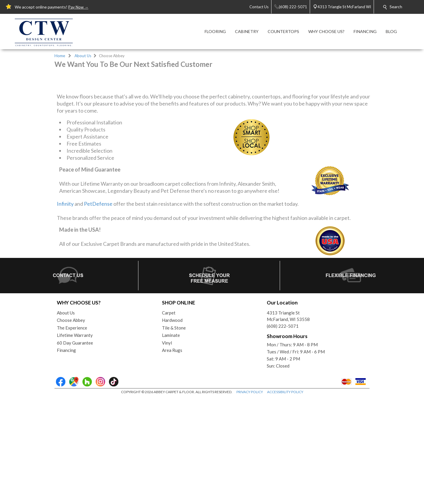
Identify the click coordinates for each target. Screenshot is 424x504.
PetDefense (98, 310)
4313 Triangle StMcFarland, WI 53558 (288, 422)
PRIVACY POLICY (250, 498)
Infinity (65, 310)
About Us (83, 56)
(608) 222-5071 (283, 432)
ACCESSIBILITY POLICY (285, 498)
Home (60, 56)
